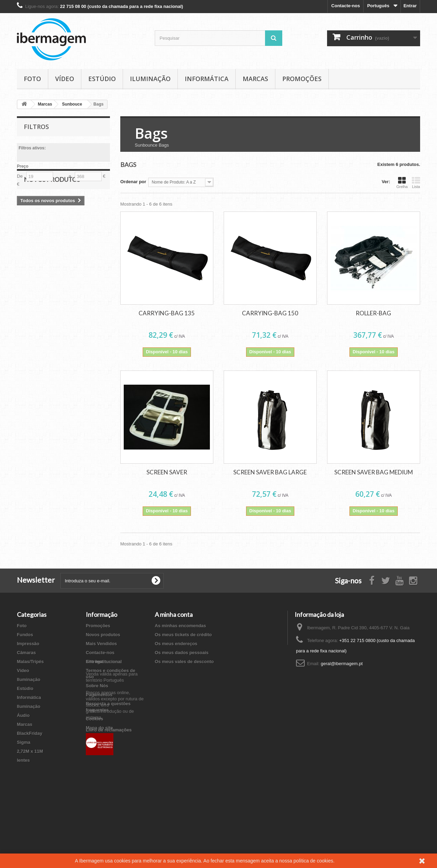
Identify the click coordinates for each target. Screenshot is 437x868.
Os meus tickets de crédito (183, 635)
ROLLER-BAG (373, 313)
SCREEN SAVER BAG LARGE (270, 472)
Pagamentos (99, 695)
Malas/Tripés (30, 662)
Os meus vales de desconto (184, 662)
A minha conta (174, 614)
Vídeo (65, 79)
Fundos (25, 635)
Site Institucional (104, 740)
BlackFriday (30, 733)
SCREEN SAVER (167, 472)
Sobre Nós (97, 686)
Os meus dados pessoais (182, 653)
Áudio (23, 715)
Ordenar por (133, 182)
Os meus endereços (176, 644)
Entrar (410, 6)
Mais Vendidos (101, 644)
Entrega (94, 662)
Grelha (402, 183)
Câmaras (26, 653)
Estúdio (102, 79)
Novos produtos (52, 210)
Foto (32, 79)
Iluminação (150, 79)
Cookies (95, 719)
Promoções (302, 79)
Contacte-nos (345, 6)
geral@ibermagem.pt (342, 664)
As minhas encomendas (180, 626)
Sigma (24, 742)
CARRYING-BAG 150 (270, 313)
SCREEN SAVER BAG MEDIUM (374, 472)
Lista (416, 183)
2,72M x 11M (30, 751)
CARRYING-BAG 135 (167, 313)
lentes (23, 760)
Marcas (255, 79)
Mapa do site (99, 728)
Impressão (28, 644)
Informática (207, 79)
